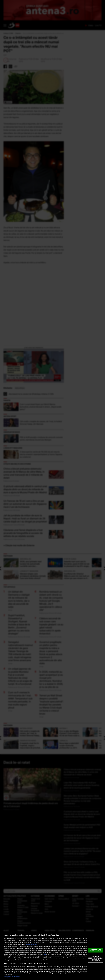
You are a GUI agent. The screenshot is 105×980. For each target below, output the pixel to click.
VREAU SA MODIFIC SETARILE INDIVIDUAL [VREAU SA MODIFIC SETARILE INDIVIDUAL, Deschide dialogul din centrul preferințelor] (95, 958)
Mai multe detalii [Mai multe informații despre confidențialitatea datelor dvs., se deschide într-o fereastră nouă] (32, 944)
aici (45, 954)
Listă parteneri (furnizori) (12, 977)
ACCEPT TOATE (96, 950)
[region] (52, 956)
